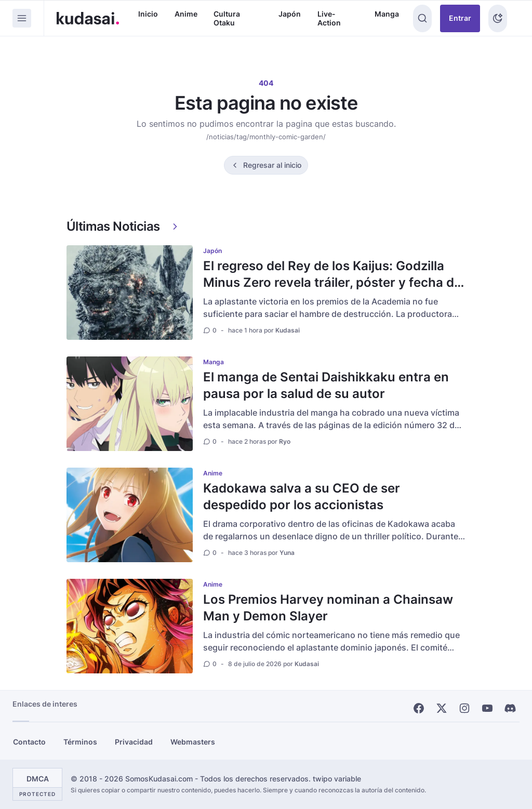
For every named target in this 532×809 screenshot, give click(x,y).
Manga (387, 14)
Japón (290, 14)
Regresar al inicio (272, 165)
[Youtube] (487, 708)
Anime (186, 14)
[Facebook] (419, 708)
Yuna (287, 553)
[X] (442, 708)
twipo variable (337, 779)
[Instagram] (464, 708)
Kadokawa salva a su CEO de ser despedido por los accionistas (302, 496)
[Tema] (498, 18)
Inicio (148, 14)
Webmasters (193, 742)
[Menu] (22, 18)
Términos (80, 742)
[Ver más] (175, 227)
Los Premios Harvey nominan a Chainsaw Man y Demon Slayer (328, 608)
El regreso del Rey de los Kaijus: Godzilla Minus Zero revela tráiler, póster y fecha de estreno (332, 282)
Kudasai (288, 330)
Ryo (285, 441)
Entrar (460, 18)
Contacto (29, 742)
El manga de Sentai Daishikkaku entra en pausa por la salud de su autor (326, 385)
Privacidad (134, 742)
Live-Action (329, 18)
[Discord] (510, 708)
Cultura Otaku (227, 18)
